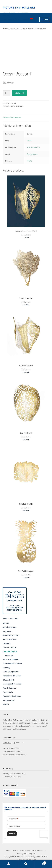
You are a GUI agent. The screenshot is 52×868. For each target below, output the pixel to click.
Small (29, 141)
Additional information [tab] (12, 118)
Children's (7, 643)
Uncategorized (9, 700)
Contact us (7, 743)
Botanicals (9, 656)
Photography (8, 692)
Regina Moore (32, 154)
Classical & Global (9, 647)
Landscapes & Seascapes (12, 684)
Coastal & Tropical (27, 29)
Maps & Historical (9, 688)
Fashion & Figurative (11, 672)
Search (26, 864)
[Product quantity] (7, 93)
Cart (41, 862)
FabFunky (6, 668)
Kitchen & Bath (8, 680)
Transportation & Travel (12, 696)
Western (6, 704)
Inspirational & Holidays (12, 676)
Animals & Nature (9, 627)
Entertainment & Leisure (12, 664)
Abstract (6, 623)
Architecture (8, 631)
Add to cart (19, 93)
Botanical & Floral (10, 639)
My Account (9, 864)
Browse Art (15, 29)
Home (7, 29)
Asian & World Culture (11, 635)
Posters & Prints (33, 147)
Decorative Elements (11, 660)
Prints (29, 161)
